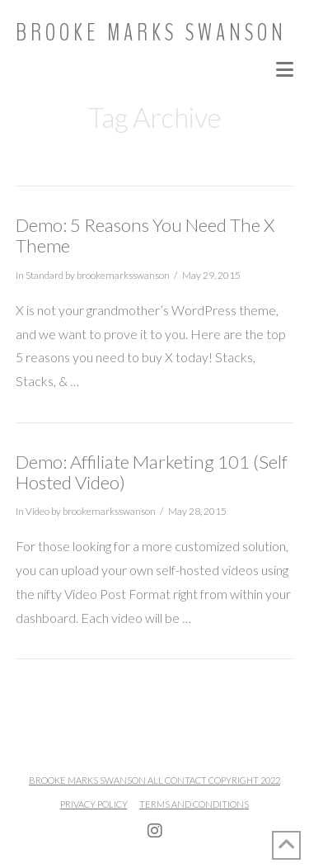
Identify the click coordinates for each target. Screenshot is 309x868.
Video (37, 511)
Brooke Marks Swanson (151, 33)
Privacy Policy (94, 804)
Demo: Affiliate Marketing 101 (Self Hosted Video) (152, 472)
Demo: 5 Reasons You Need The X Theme (145, 235)
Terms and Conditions (194, 804)
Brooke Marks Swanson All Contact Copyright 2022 (154, 780)
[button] (285, 69)
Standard (44, 275)
